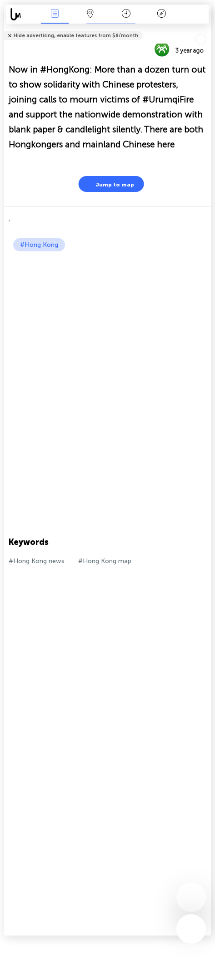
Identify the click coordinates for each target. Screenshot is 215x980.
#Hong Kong (39, 245)
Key (162, 14)
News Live (55, 14)
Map (90, 14)
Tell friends (207, 30)
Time (126, 14)
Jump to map (109, 184)
